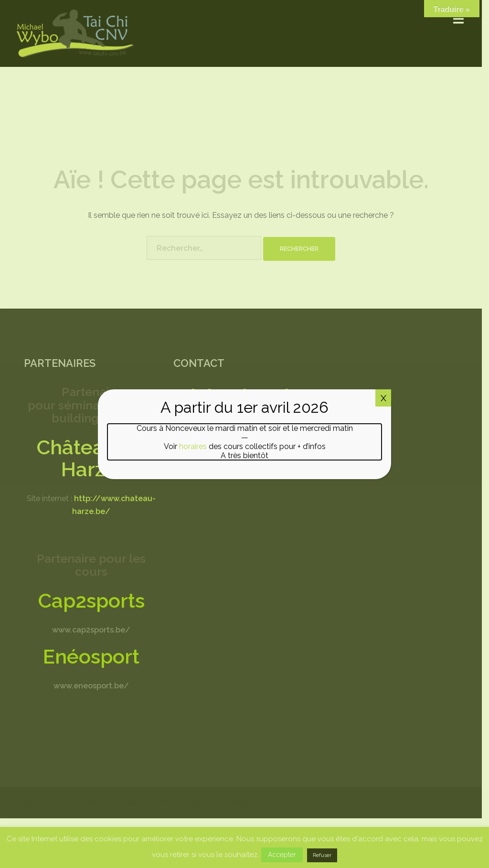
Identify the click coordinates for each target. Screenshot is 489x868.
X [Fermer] (383, 398)
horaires (193, 446)
